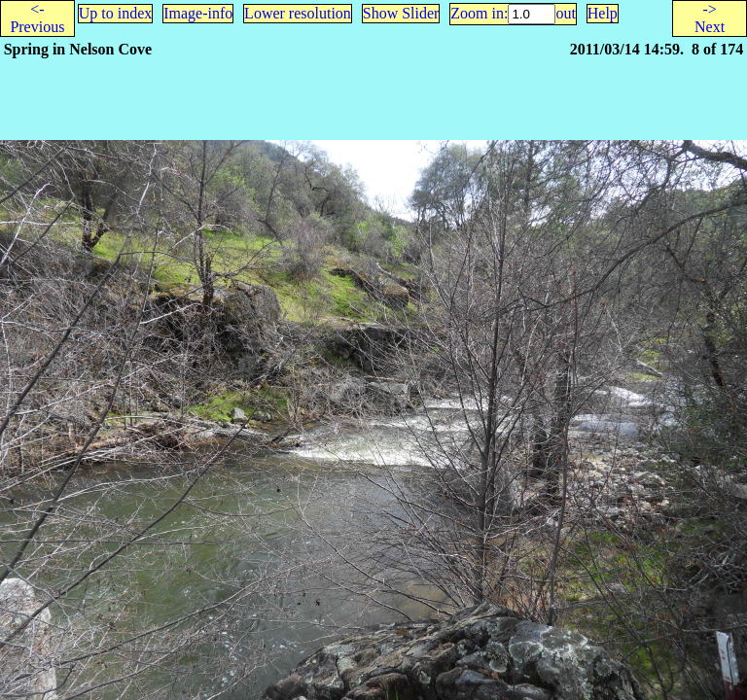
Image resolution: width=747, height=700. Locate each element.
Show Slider (401, 13)
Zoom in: (479, 13)
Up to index (116, 13)
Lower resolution (298, 13)
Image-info (198, 13)
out (565, 13)
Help (603, 13)
